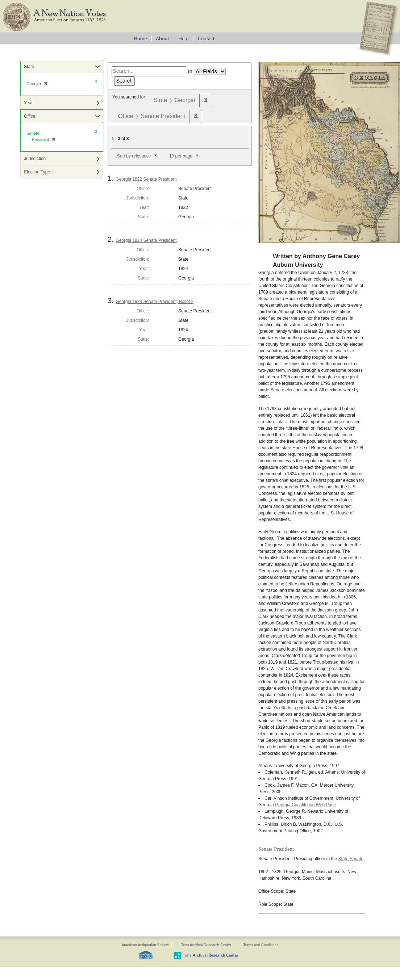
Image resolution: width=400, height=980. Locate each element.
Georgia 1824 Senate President (146, 240)
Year (28, 103)
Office (30, 116)
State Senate (351, 859)
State (29, 67)
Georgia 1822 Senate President (146, 179)
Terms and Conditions (261, 945)
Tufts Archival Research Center (206, 945)
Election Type (37, 172)
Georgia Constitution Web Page (306, 805)
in (190, 71)
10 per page (181, 156)
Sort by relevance (134, 156)
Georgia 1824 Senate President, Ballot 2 (155, 302)
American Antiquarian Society (145, 945)
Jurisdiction (35, 159)
